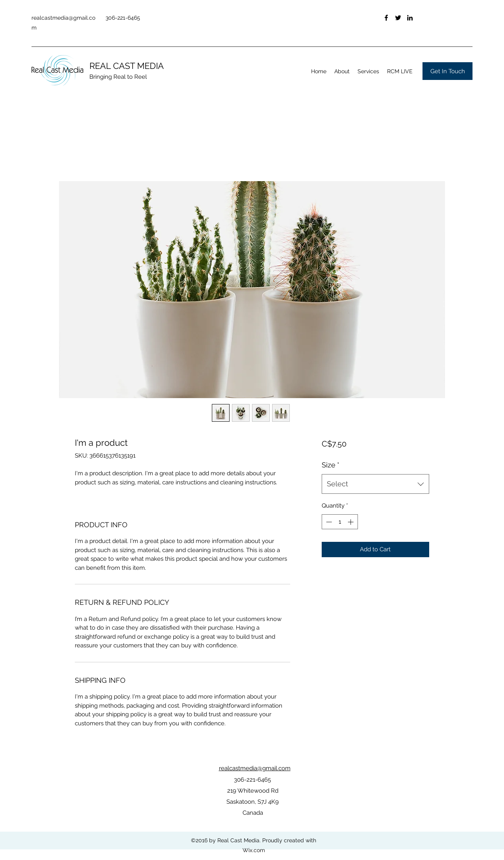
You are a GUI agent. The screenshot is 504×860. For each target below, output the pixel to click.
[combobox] (375, 484)
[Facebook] (386, 18)
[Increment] (351, 522)
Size (331, 465)
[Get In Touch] (447, 71)
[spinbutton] (340, 522)
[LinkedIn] (410, 18)
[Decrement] (328, 522)
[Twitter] (398, 18)
